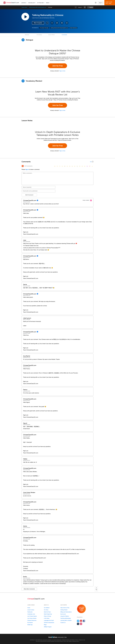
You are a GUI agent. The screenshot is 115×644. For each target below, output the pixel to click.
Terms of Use (82, 640)
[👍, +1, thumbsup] (92, 166)
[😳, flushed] (57, 166)
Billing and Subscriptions (66, 612)
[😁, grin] (60, 166)
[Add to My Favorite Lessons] (52, 23)
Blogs (45, 625)
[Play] (23, 81)
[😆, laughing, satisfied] (70, 166)
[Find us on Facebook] (84, 621)
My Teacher (40, 3)
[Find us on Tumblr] (78, 624)
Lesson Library (24, 7)
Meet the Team (47, 612)
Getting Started (64, 610)
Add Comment (29, 195)
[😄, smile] (55, 166)
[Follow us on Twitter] (78, 621)
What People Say (48, 614)
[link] (85, 7)
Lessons (24, 3)
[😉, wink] (75, 166)
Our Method (47, 608)
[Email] (38, 191)
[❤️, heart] (90, 166)
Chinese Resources (32, 620)
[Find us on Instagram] (81, 624)
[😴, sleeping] (82, 166)
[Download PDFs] (62, 23)
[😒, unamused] (62, 166)
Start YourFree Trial (110, 3)
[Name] (38, 187)
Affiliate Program (48, 627)
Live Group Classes (32, 618)
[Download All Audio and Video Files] (67, 23)
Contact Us (63, 623)
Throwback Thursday (44, 28)
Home (29, 608)
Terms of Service (73, 641)
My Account (63, 614)
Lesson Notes (52, 35)
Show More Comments (29, 589)
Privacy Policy (75, 640)
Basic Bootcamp (74, 28)
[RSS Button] (23, 166)
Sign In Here (62, 71)
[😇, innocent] (80, 166)
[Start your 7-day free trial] (81, 609)
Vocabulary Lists (31, 614)
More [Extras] (47, 3)
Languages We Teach (49, 620)
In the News (47, 618)
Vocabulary (32, 3)
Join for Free (58, 66)
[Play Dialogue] (23, 40)
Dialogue (27, 35)
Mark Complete (38, 23)
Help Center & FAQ (65, 608)
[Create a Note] (57, 23)
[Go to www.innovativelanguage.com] (58, 637)
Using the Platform (65, 616)
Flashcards (30, 612)
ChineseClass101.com (67, 640)
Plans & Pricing (47, 616)
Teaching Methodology (66, 618)
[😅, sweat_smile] (72, 166)
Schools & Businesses (49, 623)
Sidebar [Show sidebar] (91, 7)
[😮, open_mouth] (85, 166)
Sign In (101, 3)
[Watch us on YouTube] (81, 621)
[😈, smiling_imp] (87, 166)
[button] (96, 3)
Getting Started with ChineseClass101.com (38, 7)
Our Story (46, 610)
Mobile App (30, 625)
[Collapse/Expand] (58, 162)
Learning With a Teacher (66, 620)
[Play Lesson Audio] (25, 17)
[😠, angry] (67, 166)
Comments (64, 35)
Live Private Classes (32, 616)
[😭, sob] (77, 166)
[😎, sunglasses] (65, 166)
